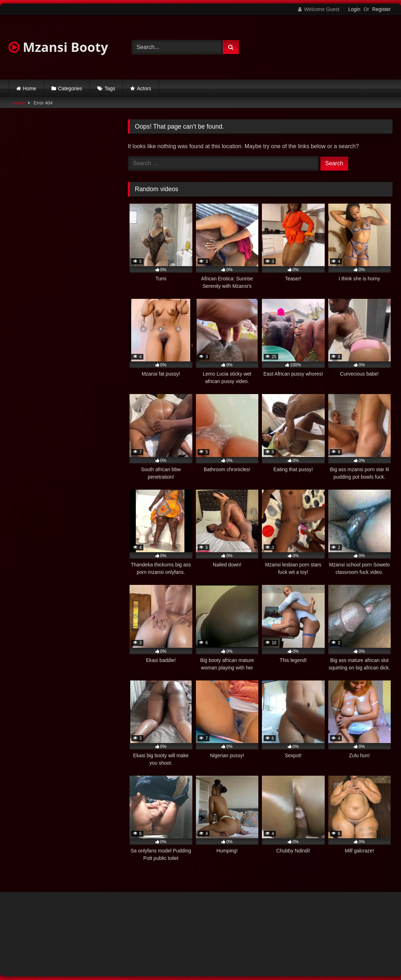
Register (381, 9)
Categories (70, 88)
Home (30, 88)
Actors (144, 88)
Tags (110, 88)
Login (354, 9)
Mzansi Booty (58, 47)
